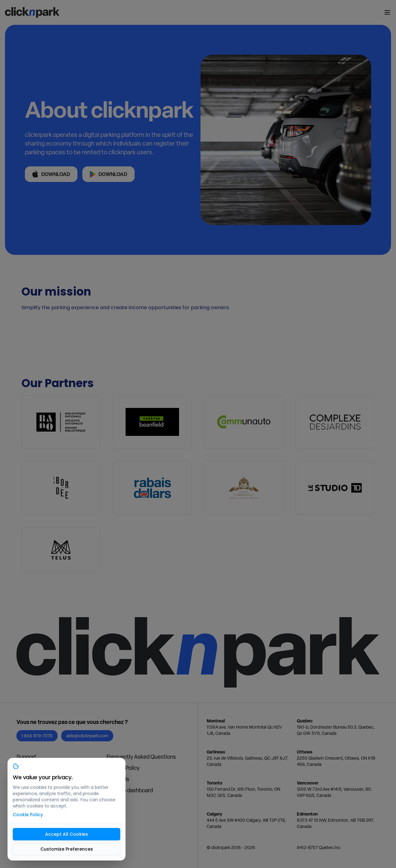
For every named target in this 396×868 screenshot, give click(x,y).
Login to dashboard (130, 790)
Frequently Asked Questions (141, 757)
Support (26, 757)
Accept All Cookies (67, 834)
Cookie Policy (28, 815)
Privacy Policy (123, 768)
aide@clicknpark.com (87, 736)
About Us (118, 779)
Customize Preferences (67, 849)
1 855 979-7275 (37, 736)
